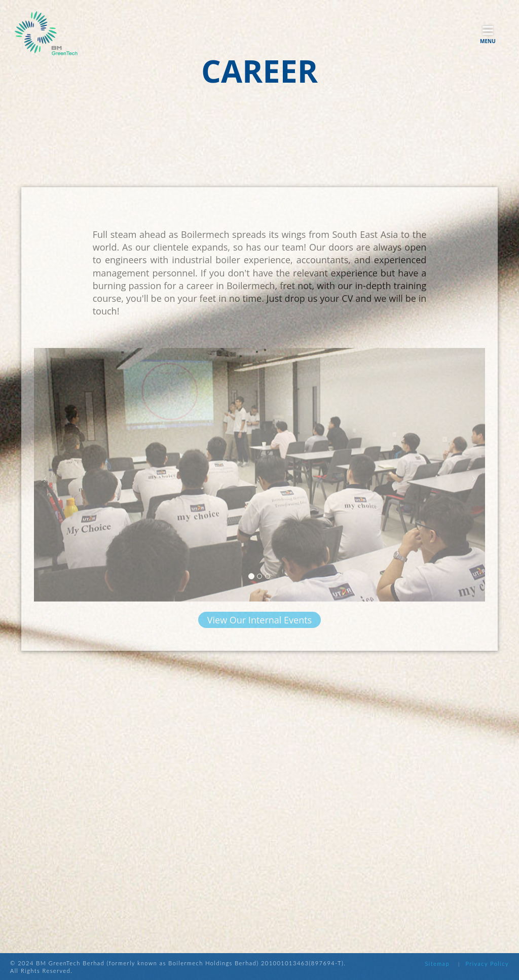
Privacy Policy (487, 964)
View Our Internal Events (259, 627)
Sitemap (437, 964)
